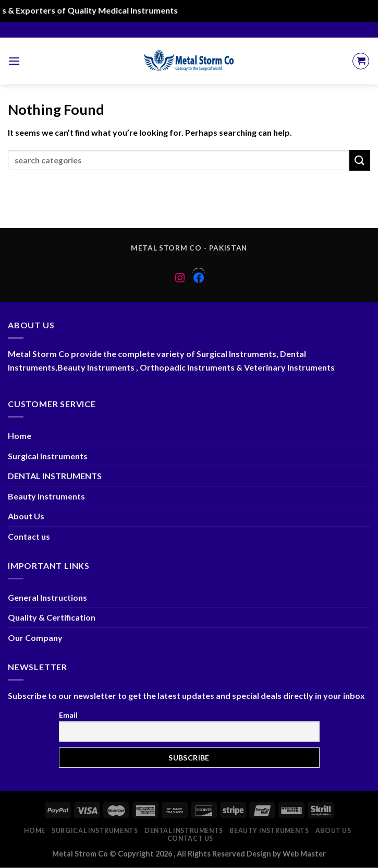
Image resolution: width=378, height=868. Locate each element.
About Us (26, 516)
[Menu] (14, 61)
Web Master (304, 854)
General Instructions (47, 597)
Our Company (35, 638)
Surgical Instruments (48, 456)
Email (68, 715)
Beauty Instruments (46, 496)
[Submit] (360, 160)
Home (20, 436)
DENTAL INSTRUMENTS (55, 476)
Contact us (29, 536)
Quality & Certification (52, 617)
